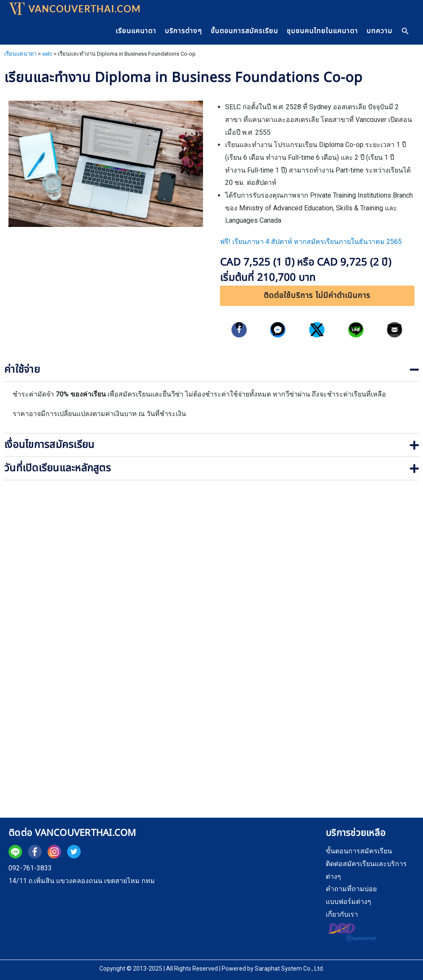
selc (47, 54)
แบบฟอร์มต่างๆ (348, 902)
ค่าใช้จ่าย (22, 370)
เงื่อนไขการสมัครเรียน (49, 445)
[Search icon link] (406, 31)
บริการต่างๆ (183, 31)
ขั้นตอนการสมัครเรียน (244, 31)
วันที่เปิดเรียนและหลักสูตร (58, 468)
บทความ (379, 31)
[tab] (211, 370)
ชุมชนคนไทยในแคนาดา (322, 31)
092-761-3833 (30, 868)
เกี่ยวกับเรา (342, 914)
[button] (317, 296)
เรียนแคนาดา (136, 31)
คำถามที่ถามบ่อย (351, 889)
